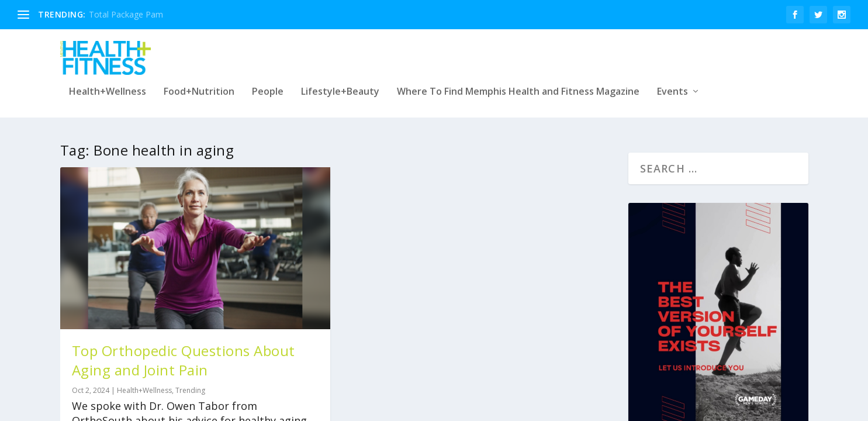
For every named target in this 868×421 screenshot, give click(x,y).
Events (672, 87)
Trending (190, 383)
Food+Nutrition (199, 87)
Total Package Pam (126, 14)
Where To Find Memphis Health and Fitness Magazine (518, 87)
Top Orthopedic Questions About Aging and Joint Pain (184, 353)
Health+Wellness (108, 87)
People (268, 87)
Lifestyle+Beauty (340, 87)
